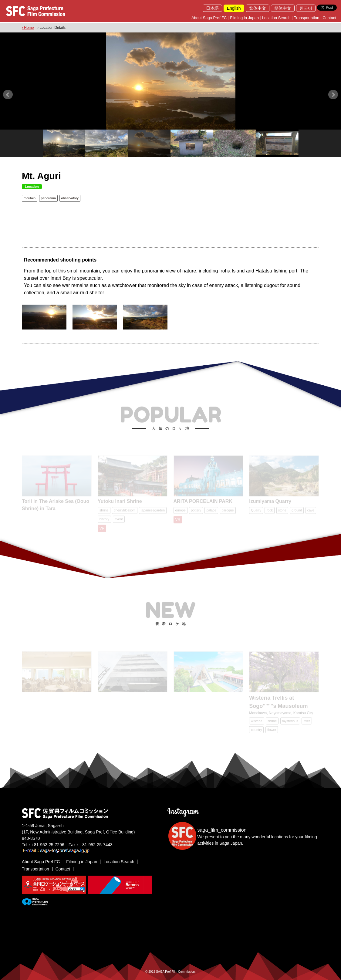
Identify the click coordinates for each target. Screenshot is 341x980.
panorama (49, 198)
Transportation (307, 18)
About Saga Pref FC (209, 18)
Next (333, 95)
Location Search (276, 18)
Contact (329, 18)
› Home (28, 28)
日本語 (212, 8)
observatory (70, 198)
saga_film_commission (222, 830)
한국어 (306, 8)
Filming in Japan (244, 18)
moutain (30, 198)
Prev (8, 95)
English (234, 8)
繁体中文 (258, 8)
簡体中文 (283, 8)
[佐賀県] (35, 903)
